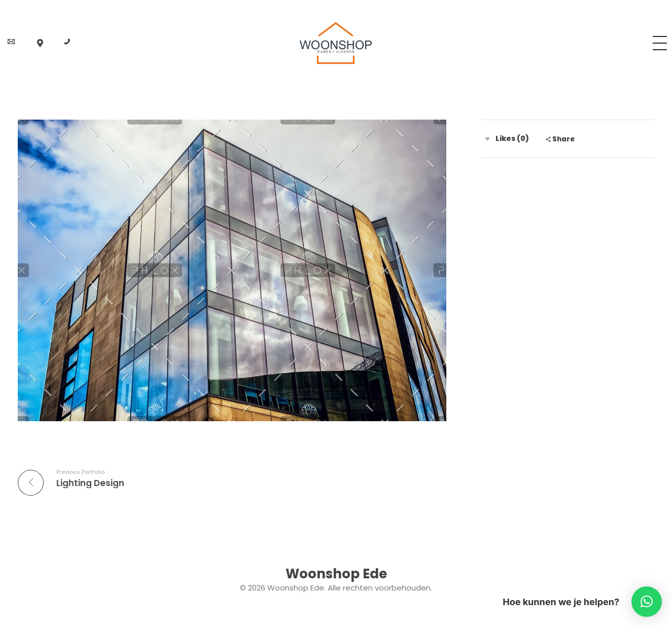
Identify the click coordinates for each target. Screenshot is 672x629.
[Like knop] (487, 139)
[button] (647, 602)
